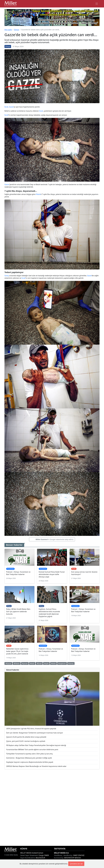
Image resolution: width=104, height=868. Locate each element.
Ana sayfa (8, 30)
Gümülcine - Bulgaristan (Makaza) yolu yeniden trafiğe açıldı (29, 758)
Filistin (38, 194)
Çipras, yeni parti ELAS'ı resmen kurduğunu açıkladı (26, 741)
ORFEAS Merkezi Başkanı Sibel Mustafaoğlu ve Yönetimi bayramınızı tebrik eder (36, 766)
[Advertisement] (52, 808)
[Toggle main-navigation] (97, 4)
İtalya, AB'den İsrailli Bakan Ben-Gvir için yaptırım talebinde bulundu (18, 612)
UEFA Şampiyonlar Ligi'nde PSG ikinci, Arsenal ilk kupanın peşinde (31, 729)
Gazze (11, 107)
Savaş (7, 276)
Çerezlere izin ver (76, 864)
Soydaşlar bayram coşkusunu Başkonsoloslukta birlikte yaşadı (30, 762)
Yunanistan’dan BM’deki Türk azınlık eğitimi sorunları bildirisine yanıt (32, 750)
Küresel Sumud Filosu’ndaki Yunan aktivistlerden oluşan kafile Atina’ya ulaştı (52, 574)
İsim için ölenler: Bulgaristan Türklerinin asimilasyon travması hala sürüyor (35, 733)
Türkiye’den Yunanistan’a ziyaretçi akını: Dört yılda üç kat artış (29, 754)
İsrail (6, 107)
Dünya (17, 30)
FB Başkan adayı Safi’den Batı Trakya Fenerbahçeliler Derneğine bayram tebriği (36, 745)
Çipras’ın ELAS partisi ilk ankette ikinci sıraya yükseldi (26, 737)
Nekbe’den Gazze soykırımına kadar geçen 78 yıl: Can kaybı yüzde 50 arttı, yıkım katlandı (17, 651)
